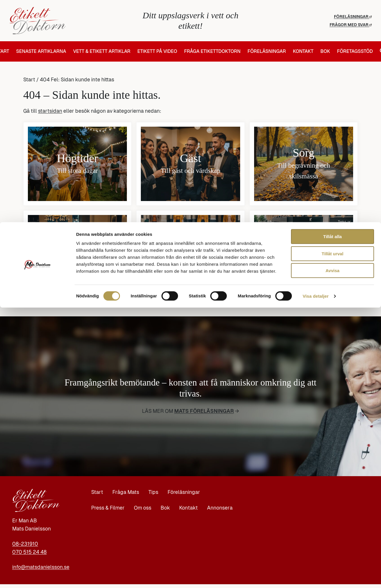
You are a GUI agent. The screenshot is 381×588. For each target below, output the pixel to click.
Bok (325, 51)
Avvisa (333, 551)
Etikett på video (157, 51)
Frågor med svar (351, 25)
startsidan (50, 111)
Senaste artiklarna (41, 51)
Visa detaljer (316, 577)
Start (29, 80)
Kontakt (303, 51)
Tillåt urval (333, 534)
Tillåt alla (333, 517)
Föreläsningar (353, 17)
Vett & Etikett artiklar (102, 51)
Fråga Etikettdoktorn (212, 51)
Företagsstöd (355, 51)
